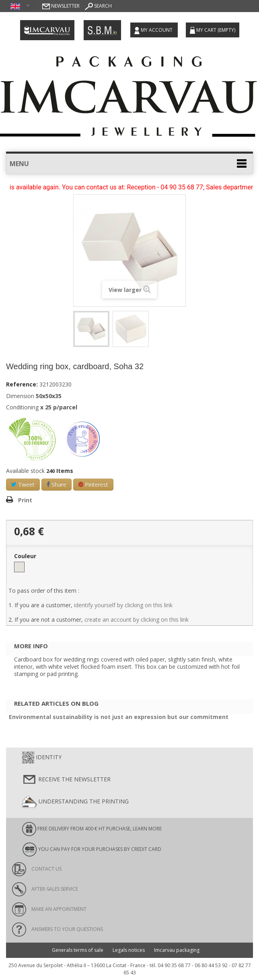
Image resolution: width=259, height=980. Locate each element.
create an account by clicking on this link (137, 619)
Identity (42, 758)
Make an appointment (49, 909)
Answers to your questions (58, 929)
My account (154, 30)
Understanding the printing (75, 802)
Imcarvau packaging (177, 950)
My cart (213, 30)
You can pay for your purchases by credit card (92, 850)
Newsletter (61, 6)
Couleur (26, 556)
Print (25, 500)
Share (57, 484)
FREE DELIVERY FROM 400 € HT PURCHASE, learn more (92, 829)
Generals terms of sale (78, 950)
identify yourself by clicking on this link (123, 605)
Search (98, 6)
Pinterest (93, 484)
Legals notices (129, 950)
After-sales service (45, 889)
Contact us (37, 869)
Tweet (23, 484)
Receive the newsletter (66, 780)
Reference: (22, 384)
